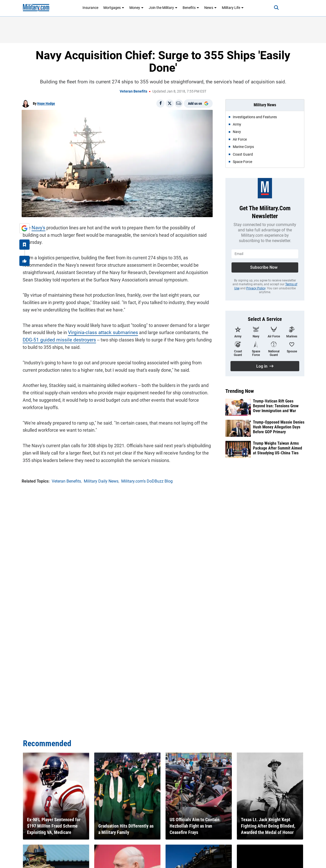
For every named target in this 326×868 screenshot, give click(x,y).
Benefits (191, 8)
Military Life (233, 8)
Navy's (37, 227)
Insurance (90, 8)
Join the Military (163, 8)
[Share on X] (170, 103)
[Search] (274, 8)
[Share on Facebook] (160, 103)
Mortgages (114, 8)
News (210, 8)
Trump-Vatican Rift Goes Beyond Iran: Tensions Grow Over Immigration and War (276, 406)
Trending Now (240, 391)
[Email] (179, 103)
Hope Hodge (46, 103)
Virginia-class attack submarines (100, 324)
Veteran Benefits (133, 91)
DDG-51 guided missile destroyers (56, 332)
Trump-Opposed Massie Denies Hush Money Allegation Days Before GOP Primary (279, 427)
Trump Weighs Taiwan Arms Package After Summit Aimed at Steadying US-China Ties (277, 448)
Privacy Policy (256, 288)
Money (137, 8)
